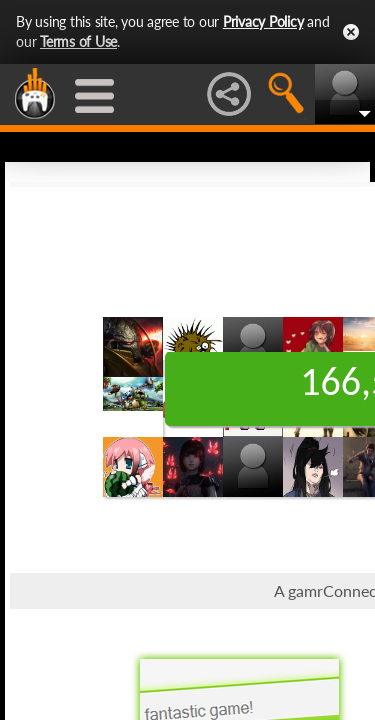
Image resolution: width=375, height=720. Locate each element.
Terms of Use (78, 41)
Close (351, 32)
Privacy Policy (263, 21)
